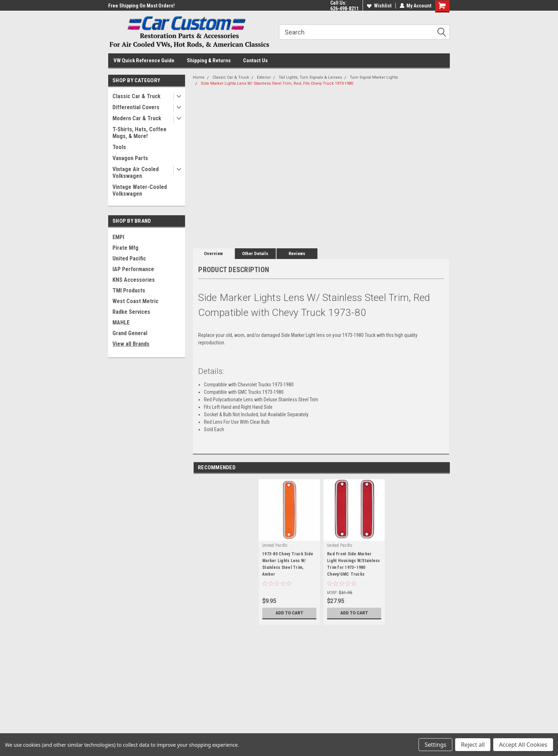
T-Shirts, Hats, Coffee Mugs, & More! (139, 133)
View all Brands (131, 344)
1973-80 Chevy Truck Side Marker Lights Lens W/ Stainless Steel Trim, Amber (288, 564)
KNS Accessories (134, 280)
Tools (119, 147)
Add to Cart (289, 613)
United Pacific (129, 258)
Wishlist (379, 6)
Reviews (297, 253)
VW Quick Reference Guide (144, 60)
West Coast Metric (135, 301)
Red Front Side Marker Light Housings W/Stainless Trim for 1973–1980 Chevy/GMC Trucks (354, 564)
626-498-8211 (344, 9)
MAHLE (121, 323)
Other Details (255, 253)
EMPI (118, 237)
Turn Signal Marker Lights (374, 77)
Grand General (130, 333)
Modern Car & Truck (137, 118)
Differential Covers (136, 107)
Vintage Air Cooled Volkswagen (136, 173)
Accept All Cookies (523, 745)
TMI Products (129, 290)
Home (199, 77)
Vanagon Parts (130, 158)
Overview (213, 253)
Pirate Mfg (125, 248)
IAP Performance (133, 269)
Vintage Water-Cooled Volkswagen (140, 190)
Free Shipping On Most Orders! (141, 6)
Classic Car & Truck (136, 96)
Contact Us (255, 60)
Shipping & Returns (209, 60)
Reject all (473, 745)
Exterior (264, 77)
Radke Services (131, 312)
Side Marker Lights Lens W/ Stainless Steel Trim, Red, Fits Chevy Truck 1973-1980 (277, 83)
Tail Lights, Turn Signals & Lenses (310, 77)
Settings (435, 745)
